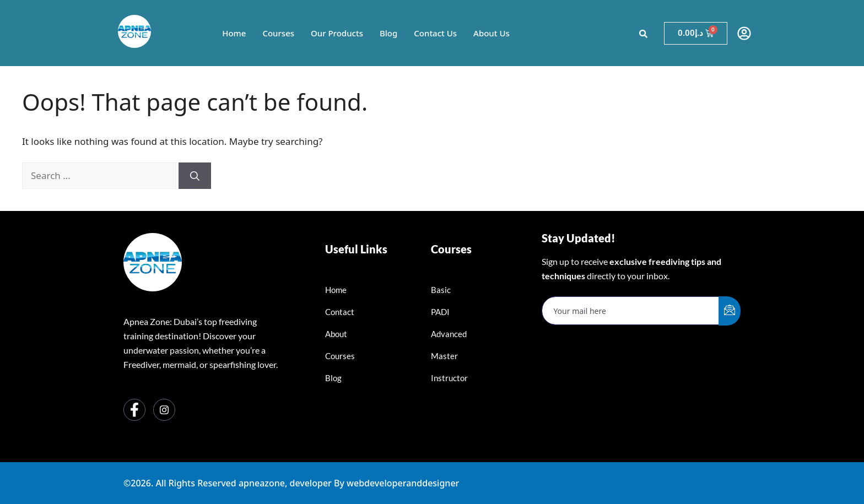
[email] (631, 311)
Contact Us (435, 33)
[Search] (195, 176)
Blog (388, 33)
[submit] (730, 311)
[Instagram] (164, 410)
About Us (492, 33)
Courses (278, 33)
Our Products (337, 33)
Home (234, 33)
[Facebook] (134, 410)
